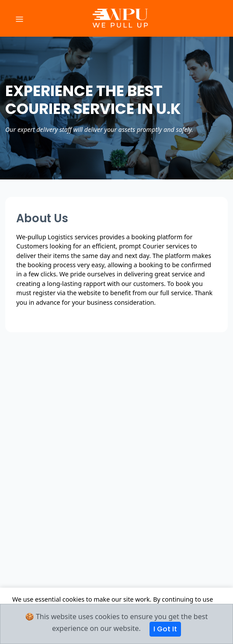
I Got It (165, 629)
